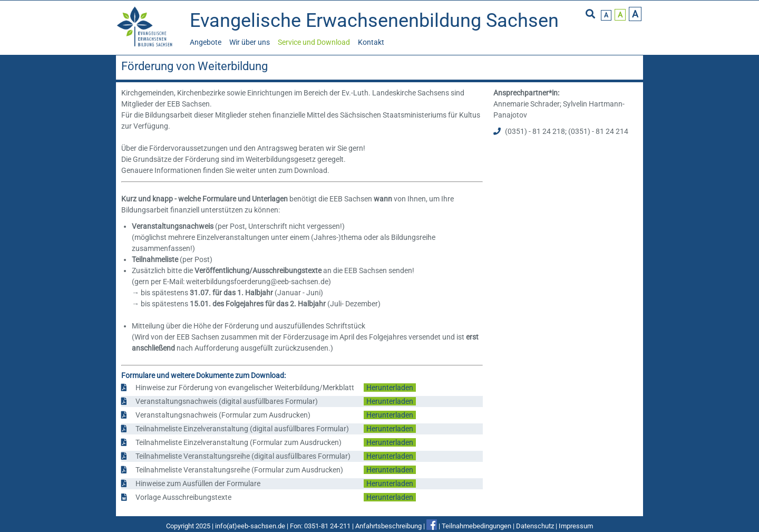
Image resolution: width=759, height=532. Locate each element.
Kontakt (371, 42)
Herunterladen (390, 388)
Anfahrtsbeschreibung (388, 526)
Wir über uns (250, 42)
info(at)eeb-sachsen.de (250, 526)
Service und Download (314, 42)
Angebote (206, 42)
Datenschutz (535, 526)
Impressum (576, 526)
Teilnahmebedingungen (476, 526)
